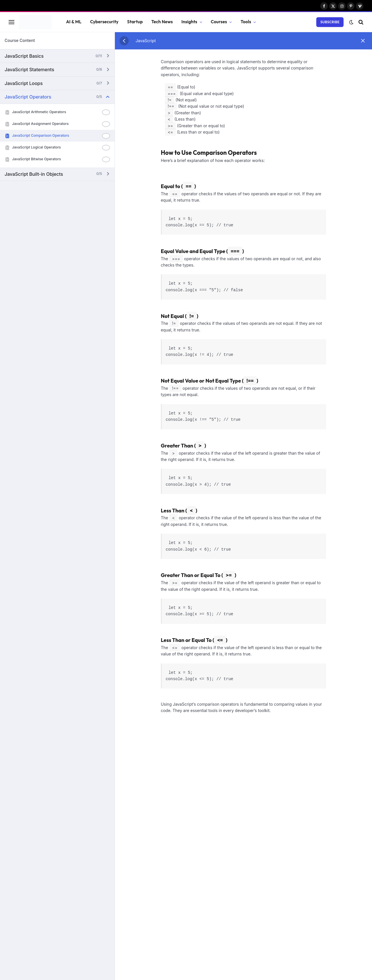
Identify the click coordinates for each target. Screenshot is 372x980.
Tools (246, 22)
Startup (135, 22)
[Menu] (11, 22)
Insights (189, 22)
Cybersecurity (104, 22)
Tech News (162, 22)
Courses (219, 22)
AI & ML (74, 22)
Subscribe (330, 22)
